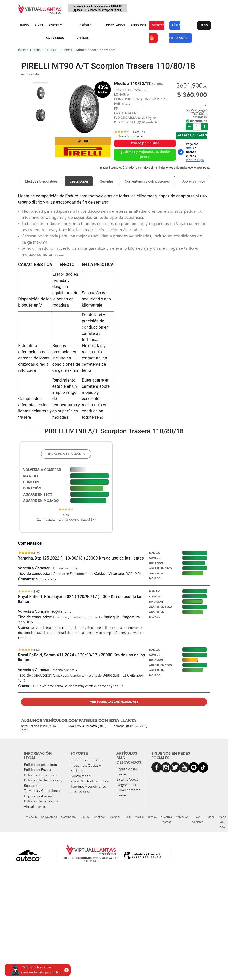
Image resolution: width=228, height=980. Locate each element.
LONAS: (120, 95)
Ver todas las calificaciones (114, 702)
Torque (152, 817)
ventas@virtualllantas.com (90, 781)
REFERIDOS (138, 25)
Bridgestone (49, 817)
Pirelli (68, 50)
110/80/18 (52, 50)
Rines (211, 817)
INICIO (25, 25)
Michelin (31, 817)
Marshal (115, 817)
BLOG (204, 25)
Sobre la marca (194, 181)
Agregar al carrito (192, 136)
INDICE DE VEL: (125, 123)
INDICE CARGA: (126, 118)
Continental (69, 817)
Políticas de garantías (40, 775)
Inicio (22, 50)
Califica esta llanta (66, 454)
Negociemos (126, 785)
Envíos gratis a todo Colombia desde (97, 8)
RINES (39, 25)
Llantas (35, 50)
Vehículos (182, 817)
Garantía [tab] (106, 181)
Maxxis (139, 817)
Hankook (100, 817)
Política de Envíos (37, 770)
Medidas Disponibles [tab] (41, 181)
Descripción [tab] (79, 181)
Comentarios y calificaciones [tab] (147, 181)
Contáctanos (80, 776)
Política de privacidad (40, 765)
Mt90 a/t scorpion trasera (96, 50)
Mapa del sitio (222, 822)
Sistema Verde (127, 780)
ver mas (158, 84)
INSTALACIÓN (115, 25)
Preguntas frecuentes (87, 760)
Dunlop (85, 817)
